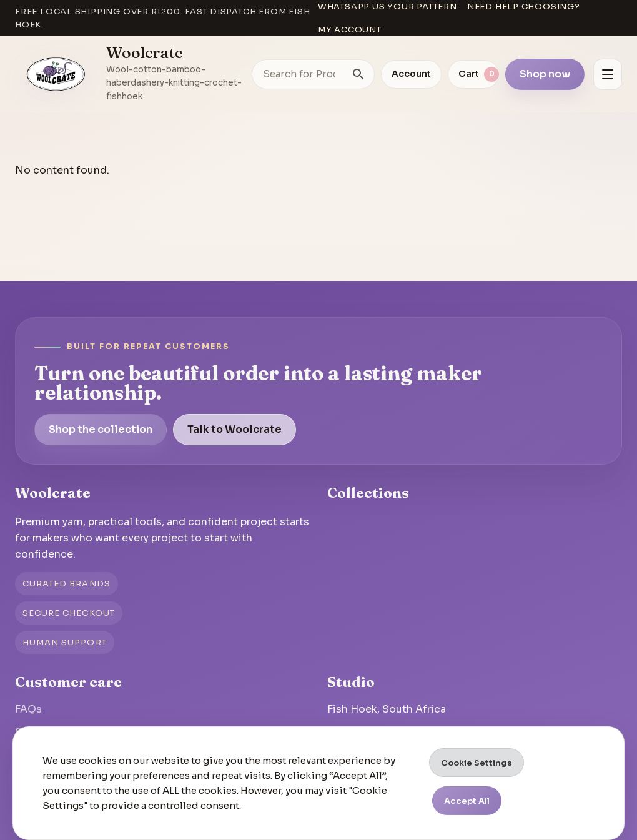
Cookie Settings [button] (477, 763)
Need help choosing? (524, 7)
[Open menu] (608, 74)
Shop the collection (101, 429)
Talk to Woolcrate (235, 429)
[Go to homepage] (56, 74)
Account (411, 74)
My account (350, 30)
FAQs (28, 709)
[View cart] (473, 74)
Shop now (545, 74)
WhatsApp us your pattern (388, 7)
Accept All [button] (467, 801)
